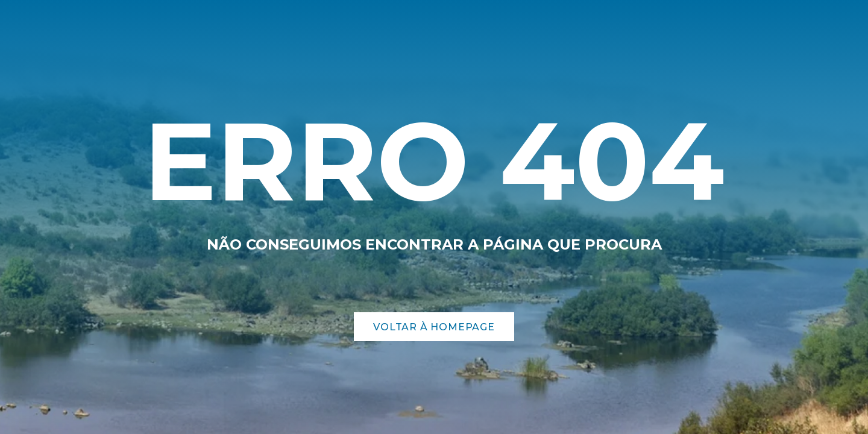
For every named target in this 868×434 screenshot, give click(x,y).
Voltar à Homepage (434, 327)
